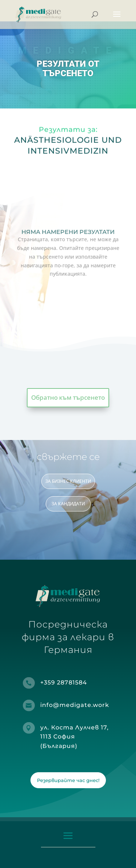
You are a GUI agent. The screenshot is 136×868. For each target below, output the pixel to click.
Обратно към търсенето (68, 397)
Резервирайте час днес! (68, 780)
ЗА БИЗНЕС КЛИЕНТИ (68, 481)
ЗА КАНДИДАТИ (68, 504)
